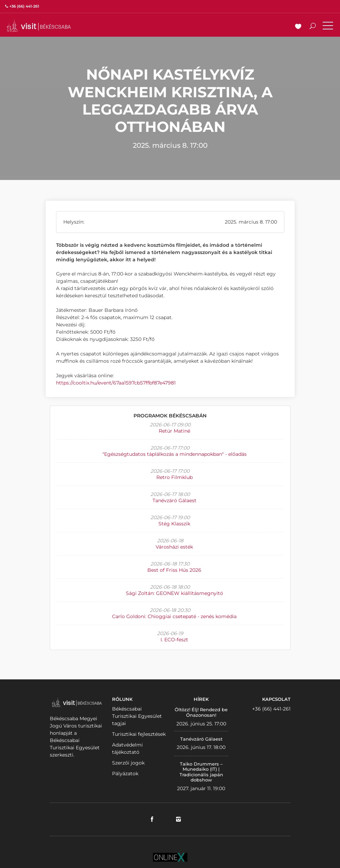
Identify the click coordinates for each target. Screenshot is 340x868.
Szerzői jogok (128, 763)
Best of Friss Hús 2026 (174, 570)
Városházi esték (174, 547)
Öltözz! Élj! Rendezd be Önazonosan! (201, 712)
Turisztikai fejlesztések (139, 734)
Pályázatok (125, 774)
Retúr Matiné (174, 431)
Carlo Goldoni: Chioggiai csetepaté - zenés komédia (174, 616)
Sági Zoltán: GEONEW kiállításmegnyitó (174, 593)
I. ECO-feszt (174, 640)
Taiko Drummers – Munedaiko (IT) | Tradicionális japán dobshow (201, 772)
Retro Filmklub (174, 477)
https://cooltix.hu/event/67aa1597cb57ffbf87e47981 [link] (116, 383)
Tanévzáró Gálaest (174, 500)
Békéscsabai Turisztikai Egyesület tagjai (137, 716)
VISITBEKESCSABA (39, 26)
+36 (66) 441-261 (271, 709)
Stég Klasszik (174, 524)
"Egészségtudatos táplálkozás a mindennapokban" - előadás (174, 454)
